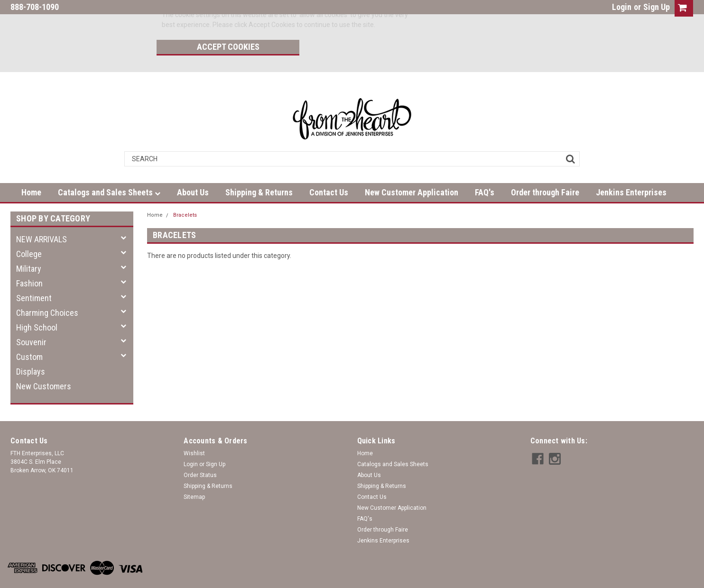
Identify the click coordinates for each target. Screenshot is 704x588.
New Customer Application (412, 170)
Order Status (200, 453)
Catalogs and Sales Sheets (109, 170)
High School (37, 305)
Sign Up (657, 7)
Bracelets (185, 193)
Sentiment (34, 276)
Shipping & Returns (259, 170)
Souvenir (31, 320)
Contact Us (329, 170)
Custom (29, 335)
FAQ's (485, 170)
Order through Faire (545, 170)
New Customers (44, 364)
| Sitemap (115, 579)
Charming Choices (47, 290)
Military (29, 246)
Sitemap (194, 475)
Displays (31, 349)
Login (622, 7)
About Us (193, 170)
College (29, 232)
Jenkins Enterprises (631, 170)
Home (31, 170)
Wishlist (194, 431)
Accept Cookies (467, 17)
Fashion (29, 261)
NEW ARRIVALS (42, 217)
